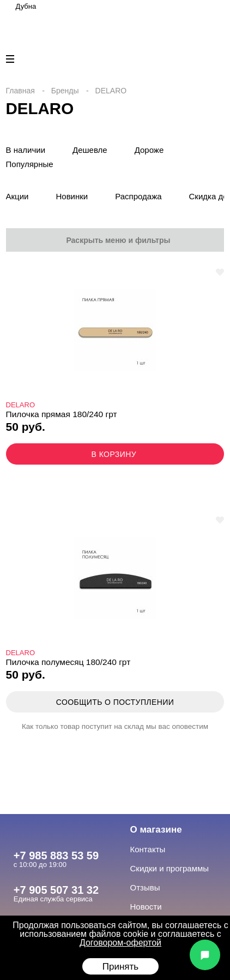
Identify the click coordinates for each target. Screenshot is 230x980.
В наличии (26, 150)
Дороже (149, 150)
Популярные (30, 164)
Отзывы (145, 887)
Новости (146, 907)
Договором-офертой (120, 943)
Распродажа (138, 196)
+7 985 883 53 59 (56, 856)
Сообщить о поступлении (115, 702)
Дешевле (90, 150)
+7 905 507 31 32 (56, 890)
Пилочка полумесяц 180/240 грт (68, 662)
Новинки (72, 196)
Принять (120, 967)
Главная (20, 91)
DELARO (20, 405)
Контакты (148, 849)
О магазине (156, 830)
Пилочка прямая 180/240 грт (62, 414)
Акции (17, 196)
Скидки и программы (170, 868)
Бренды (65, 91)
